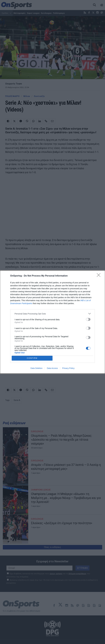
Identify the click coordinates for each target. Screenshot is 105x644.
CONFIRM (32, 358)
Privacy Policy (68, 368)
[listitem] (53, 314)
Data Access (52, 368)
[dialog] (53, 322)
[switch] (88, 319)
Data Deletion (36, 368)
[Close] (99, 276)
